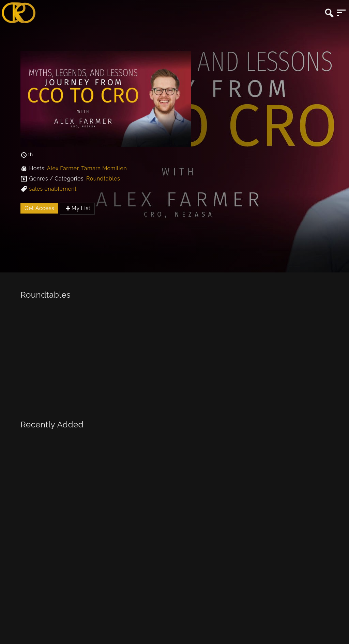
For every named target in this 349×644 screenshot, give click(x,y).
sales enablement (53, 189)
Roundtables (103, 179)
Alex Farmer (63, 168)
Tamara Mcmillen (104, 168)
